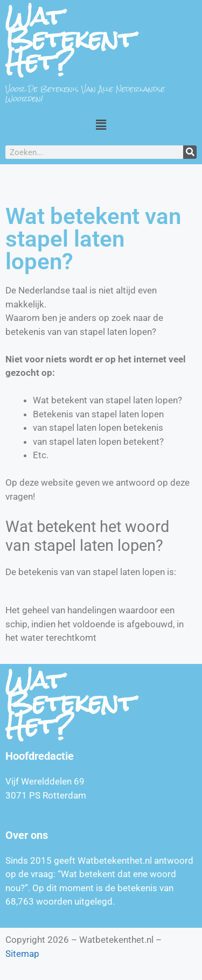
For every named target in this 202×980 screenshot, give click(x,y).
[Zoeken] (190, 152)
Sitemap (22, 954)
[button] (101, 124)
